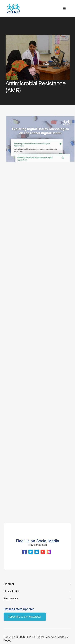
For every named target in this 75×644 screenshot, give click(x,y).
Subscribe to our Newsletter (25, 617)
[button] (64, 9)
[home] (32, 8)
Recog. (8, 641)
